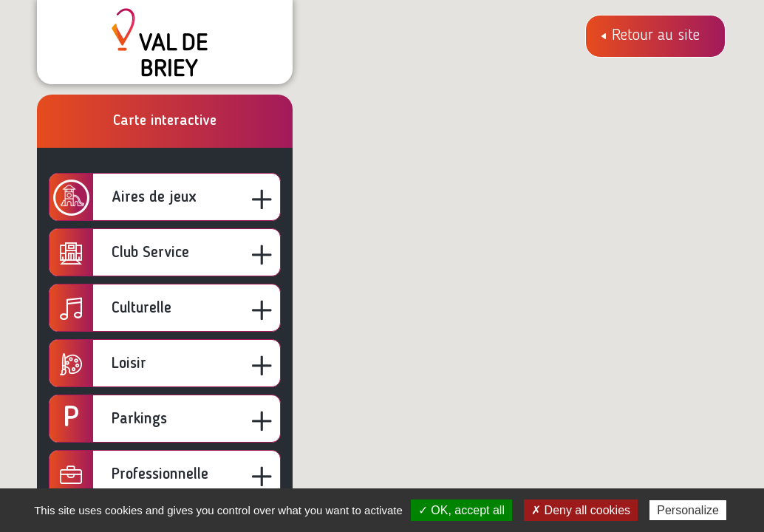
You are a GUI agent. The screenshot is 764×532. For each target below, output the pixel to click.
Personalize (688, 510)
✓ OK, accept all (461, 510)
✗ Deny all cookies (581, 510)
